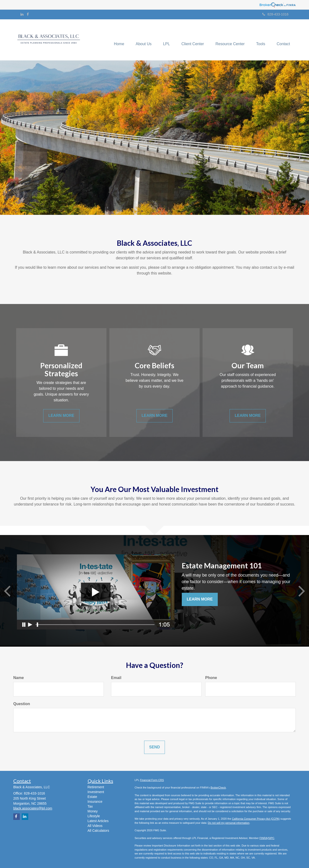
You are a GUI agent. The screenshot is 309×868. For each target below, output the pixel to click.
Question (22, 704)
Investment (96, 792)
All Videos (95, 826)
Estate (92, 797)
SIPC (271, 838)
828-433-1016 (275, 14)
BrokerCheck (218, 788)
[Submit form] (154, 747)
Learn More (200, 599)
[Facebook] (28, 14)
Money (93, 811)
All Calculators (98, 831)
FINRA (263, 838)
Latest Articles (98, 821)
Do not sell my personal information (229, 823)
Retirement (96, 787)
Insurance (95, 802)
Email (116, 678)
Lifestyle (94, 816)
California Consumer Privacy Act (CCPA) (256, 819)
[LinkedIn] (22, 14)
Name (19, 678)
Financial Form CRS (152, 780)
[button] (140, 40)
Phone (211, 678)
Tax (90, 806)
